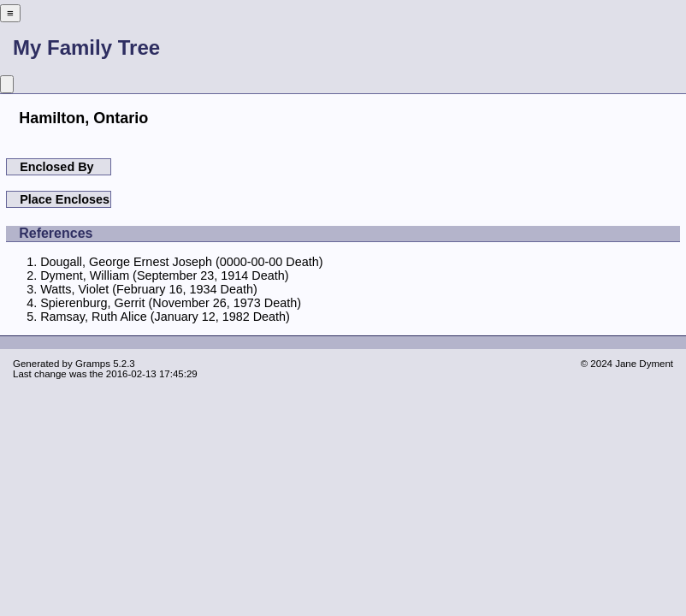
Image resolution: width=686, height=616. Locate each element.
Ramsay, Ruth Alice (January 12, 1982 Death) (165, 317)
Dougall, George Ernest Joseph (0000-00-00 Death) (181, 262)
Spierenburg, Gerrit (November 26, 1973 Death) (171, 303)
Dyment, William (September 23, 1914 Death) (164, 275)
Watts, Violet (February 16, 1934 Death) (149, 289)
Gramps (93, 364)
